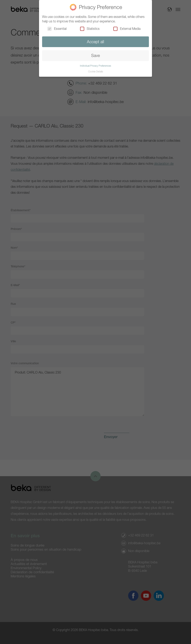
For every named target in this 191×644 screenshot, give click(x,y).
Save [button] (95, 55)
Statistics (90, 29)
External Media (127, 29)
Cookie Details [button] (96, 71)
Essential (57, 29)
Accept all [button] (95, 42)
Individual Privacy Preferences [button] (95, 66)
